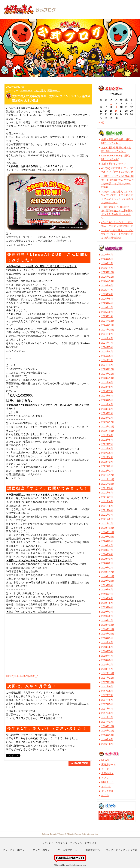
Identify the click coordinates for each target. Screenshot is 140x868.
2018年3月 (107, 660)
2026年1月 (107, 268)
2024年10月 (108, 330)
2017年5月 (107, 704)
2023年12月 (108, 369)
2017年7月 (107, 695)
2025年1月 (107, 316)
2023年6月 (107, 396)
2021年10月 (108, 484)
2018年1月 (107, 669)
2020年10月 (108, 537)
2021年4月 (107, 510)
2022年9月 (107, 435)
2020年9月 (107, 541)
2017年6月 (107, 700)
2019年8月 (107, 590)
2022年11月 (108, 427)
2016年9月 (107, 739)
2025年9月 (107, 286)
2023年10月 (108, 378)
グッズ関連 (107, 791)
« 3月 (101, 123)
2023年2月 (107, 413)
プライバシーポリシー (15, 850)
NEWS (105, 760)
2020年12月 (108, 528)
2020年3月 (107, 559)
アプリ (105, 778)
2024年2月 (107, 360)
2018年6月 (107, 647)
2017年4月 (107, 709)
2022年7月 (107, 444)
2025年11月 (108, 277)
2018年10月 (108, 634)
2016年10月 (108, 735)
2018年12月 (108, 625)
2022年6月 (107, 449)
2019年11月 (108, 576)
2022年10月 (108, 431)
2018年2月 (107, 665)
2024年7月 (107, 343)
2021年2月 (107, 519)
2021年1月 (107, 524)
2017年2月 (107, 717)
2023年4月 (107, 404)
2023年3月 (107, 409)
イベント (106, 787)
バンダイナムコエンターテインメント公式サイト (70, 843)
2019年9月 (107, 585)
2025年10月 (108, 281)
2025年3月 (107, 307)
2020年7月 (107, 550)
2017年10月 (108, 682)
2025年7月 (107, 290)
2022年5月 (107, 453)
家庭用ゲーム (109, 765)
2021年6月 (107, 501)
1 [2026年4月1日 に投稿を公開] (111, 103)
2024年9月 (107, 334)
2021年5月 (107, 506)
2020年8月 (107, 546)
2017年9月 (107, 687)
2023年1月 (107, 418)
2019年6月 (107, 598)
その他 (105, 795)
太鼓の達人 (40, 90)
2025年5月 (107, 299)
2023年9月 (107, 383)
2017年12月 (108, 673)
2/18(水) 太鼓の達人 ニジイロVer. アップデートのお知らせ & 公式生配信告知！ (117, 234)
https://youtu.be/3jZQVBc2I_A (22, 676)
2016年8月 (107, 744)
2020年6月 (107, 554)
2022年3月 (107, 462)
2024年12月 (108, 321)
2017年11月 (108, 678)
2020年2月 (107, 563)
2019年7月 (107, 594)
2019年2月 (107, 616)
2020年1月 (107, 568)
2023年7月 (107, 391)
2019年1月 (107, 621)
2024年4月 (107, 352)
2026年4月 (107, 255)
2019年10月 (108, 581)
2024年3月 (107, 356)
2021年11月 (108, 479)
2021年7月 (107, 497)
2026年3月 (107, 259)
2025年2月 (107, 312)
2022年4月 (107, 457)
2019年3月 (107, 612)
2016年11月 (108, 731)
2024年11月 (108, 325)
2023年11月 (108, 374)
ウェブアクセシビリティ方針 (122, 850)
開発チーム (54, 90)
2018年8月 (107, 642)
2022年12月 (108, 422)
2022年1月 (107, 471)
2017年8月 (107, 691)
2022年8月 (107, 440)
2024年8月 (107, 338)
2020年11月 (108, 532)
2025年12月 (108, 272)
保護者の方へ (93, 850)
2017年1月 (107, 722)
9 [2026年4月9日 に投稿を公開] (116, 107)
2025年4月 (107, 303)
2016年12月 (108, 726)
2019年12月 (108, 572)
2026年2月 (107, 263)
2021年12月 (108, 475)
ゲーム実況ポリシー (69, 850)
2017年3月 (107, 713)
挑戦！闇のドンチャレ (114, 164)
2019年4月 (107, 607)
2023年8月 (107, 387)
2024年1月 (107, 365)
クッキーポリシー (42, 850)
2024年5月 (107, 347)
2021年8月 (107, 493)
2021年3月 (107, 515)
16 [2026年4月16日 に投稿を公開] (116, 111)
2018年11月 (108, 629)
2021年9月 (107, 488)
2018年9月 (107, 638)
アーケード (26, 90)
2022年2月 (107, 466)
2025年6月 (107, 294)
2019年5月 (107, 603)
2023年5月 (107, 400)
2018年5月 (107, 651)
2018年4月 (107, 656)
